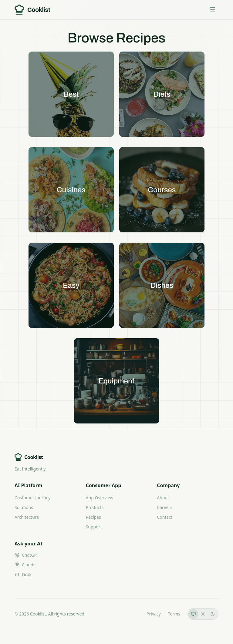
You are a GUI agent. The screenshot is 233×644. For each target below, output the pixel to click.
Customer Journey (32, 498)
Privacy (154, 614)
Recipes (93, 517)
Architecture (27, 517)
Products (95, 507)
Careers (164, 507)
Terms (174, 614)
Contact (165, 517)
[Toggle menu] (212, 10)
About (163, 498)
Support (94, 527)
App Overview (100, 498)
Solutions (24, 507)
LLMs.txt (131, 614)
